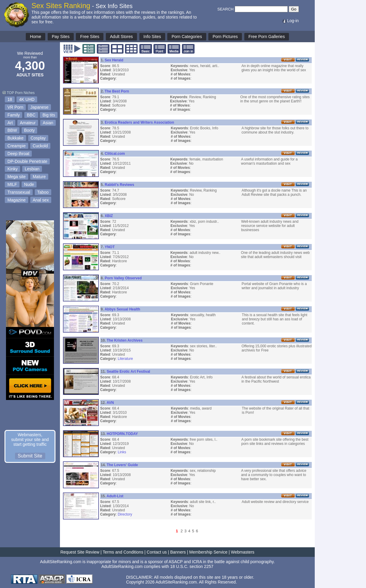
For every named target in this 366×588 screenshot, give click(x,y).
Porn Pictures (225, 37)
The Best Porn (117, 91)
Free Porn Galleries (267, 37)
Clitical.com (115, 154)
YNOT (110, 247)
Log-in (290, 21)
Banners (178, 552)
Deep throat (18, 154)
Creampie (17, 146)
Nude (29, 184)
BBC (31, 115)
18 (10, 99)
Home (36, 37)
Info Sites (152, 37)
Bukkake (16, 138)
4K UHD (27, 99)
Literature (125, 359)
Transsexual (19, 192)
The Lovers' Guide (122, 465)
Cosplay (38, 138)
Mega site (17, 177)
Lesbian (32, 169)
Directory (125, 514)
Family (14, 115)
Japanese (39, 107)
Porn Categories (187, 37)
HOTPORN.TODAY (122, 434)
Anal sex (41, 200)
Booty (29, 130)
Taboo (43, 192)
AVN (110, 403)
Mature (39, 177)
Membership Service (208, 552)
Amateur (28, 123)
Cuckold (40, 146)
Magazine (17, 200)
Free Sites (90, 37)
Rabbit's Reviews (119, 185)
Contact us (157, 552)
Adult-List (115, 496)
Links (122, 452)
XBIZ (109, 216)
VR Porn (15, 107)
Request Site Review (80, 552)
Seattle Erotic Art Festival (128, 372)
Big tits (49, 115)
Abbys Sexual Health (122, 309)
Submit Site (30, 456)
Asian (48, 123)
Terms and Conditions (123, 552)
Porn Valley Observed (123, 278)
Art (10, 123)
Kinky (13, 169)
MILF (12, 184)
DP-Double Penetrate (27, 161)
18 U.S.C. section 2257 (192, 566)
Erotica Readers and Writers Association (139, 122)
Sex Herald (114, 60)
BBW (12, 130)
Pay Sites (61, 37)
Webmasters (243, 552)
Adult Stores (121, 37)
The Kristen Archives (125, 340)
